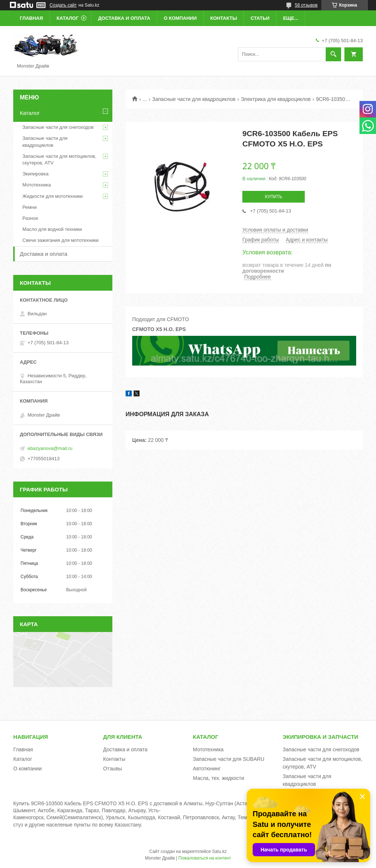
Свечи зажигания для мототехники (61, 240)
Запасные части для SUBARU (228, 759)
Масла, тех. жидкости (218, 778)
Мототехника (37, 185)
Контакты (224, 18)
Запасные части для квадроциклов (194, 99)
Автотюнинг (207, 769)
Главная (31, 18)
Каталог (68, 18)
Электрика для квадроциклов (276, 99)
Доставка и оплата (124, 18)
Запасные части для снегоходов (58, 127)
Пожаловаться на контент (205, 858)
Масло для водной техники (52, 229)
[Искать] (333, 54)
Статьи (260, 18)
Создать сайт (63, 5)
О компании (180, 18)
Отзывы (113, 769)
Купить (273, 197)
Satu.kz (219, 851)
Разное (30, 218)
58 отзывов (306, 5)
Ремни (30, 207)
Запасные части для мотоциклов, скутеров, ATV (59, 159)
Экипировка (35, 174)
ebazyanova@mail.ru (50, 448)
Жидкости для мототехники (53, 196)
